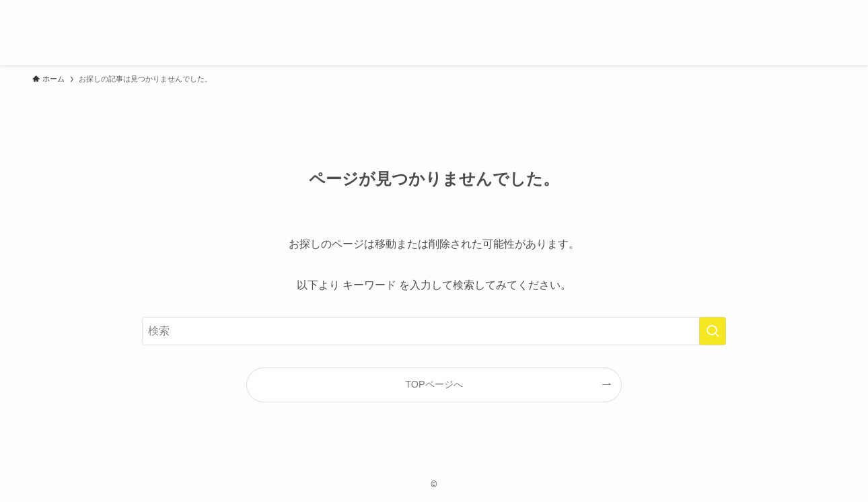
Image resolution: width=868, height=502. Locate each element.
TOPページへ (434, 384)
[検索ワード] (434, 331)
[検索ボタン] (821, 33)
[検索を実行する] (713, 331)
